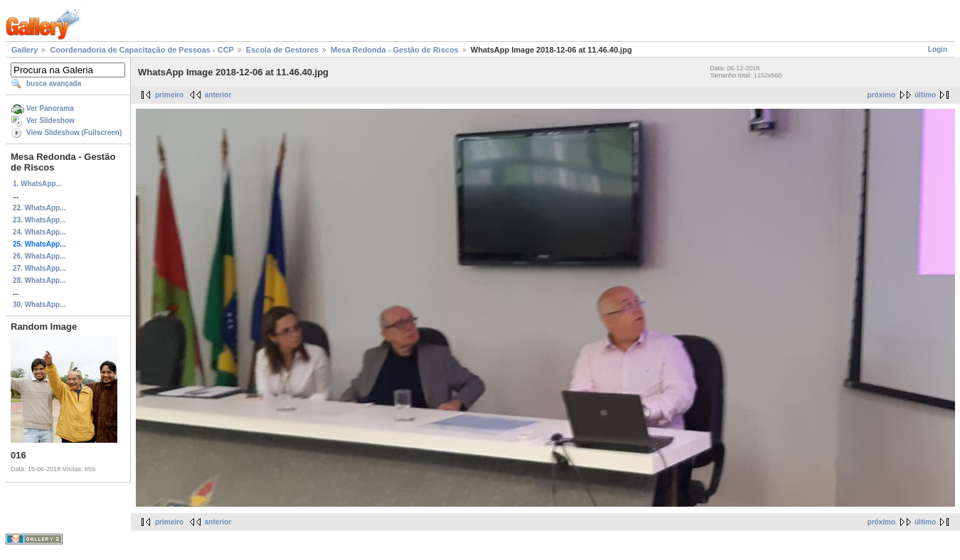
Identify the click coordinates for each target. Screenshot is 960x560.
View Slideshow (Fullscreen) (74, 133)
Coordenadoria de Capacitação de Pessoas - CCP (142, 50)
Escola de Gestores (282, 50)
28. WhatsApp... (39, 280)
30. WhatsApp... (39, 305)
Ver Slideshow (50, 120)
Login (938, 49)
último (925, 95)
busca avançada (54, 84)
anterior (218, 95)
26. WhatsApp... (39, 256)
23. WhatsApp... (39, 220)
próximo (881, 95)
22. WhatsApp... (39, 208)
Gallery (25, 50)
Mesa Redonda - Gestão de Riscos (395, 50)
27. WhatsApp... (39, 268)
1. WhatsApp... (37, 184)
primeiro (169, 95)
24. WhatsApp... (39, 232)
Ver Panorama (50, 108)
